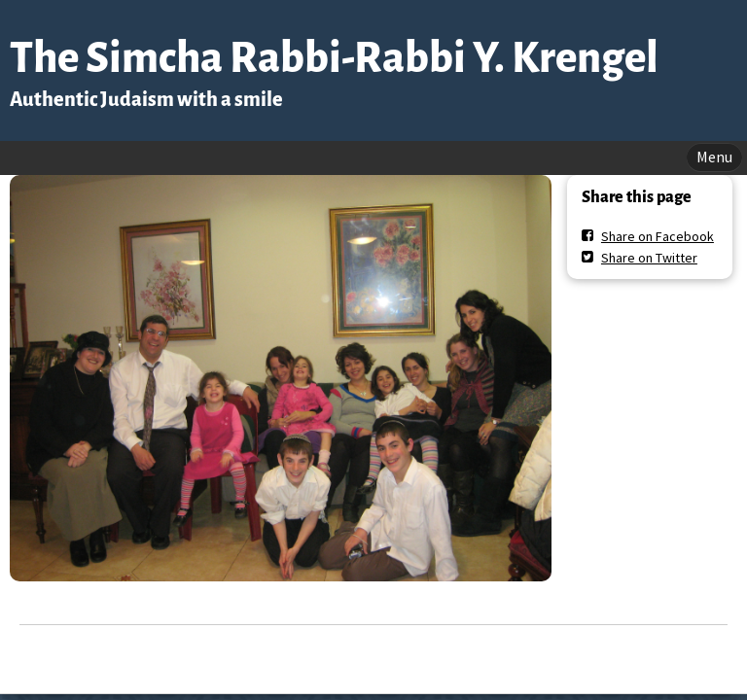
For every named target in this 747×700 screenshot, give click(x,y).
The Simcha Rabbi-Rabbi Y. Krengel (334, 58)
